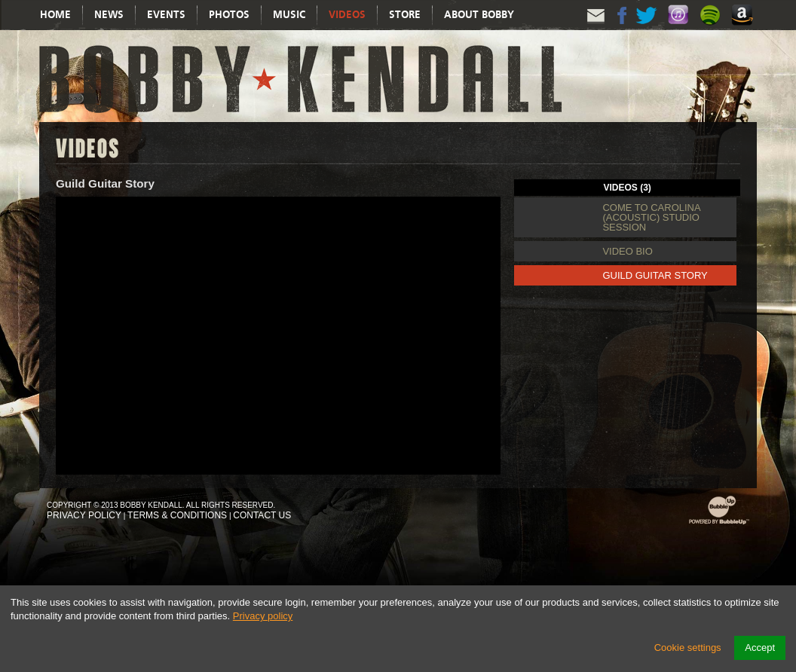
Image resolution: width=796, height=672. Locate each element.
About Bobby (479, 15)
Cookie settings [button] (688, 648)
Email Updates (596, 28)
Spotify (712, 30)
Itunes (681, 30)
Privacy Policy (84, 515)
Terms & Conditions (177, 515)
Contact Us (262, 515)
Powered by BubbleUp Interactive (719, 524)
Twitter (648, 28)
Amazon (744, 30)
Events (166, 15)
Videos (347, 15)
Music (289, 15)
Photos (229, 15)
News (109, 15)
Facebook (622, 28)
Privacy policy (263, 616)
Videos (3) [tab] (628, 188)
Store (405, 15)
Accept (760, 648)
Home (55, 15)
